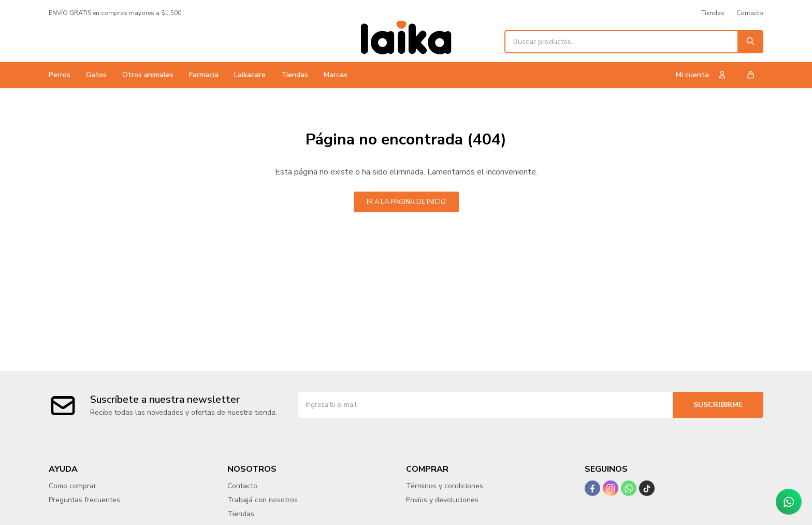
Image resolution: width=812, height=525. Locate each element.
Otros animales (148, 75)
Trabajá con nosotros (263, 500)
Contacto (750, 13)
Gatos (96, 75)
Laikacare (250, 75)
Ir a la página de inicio (406, 202)
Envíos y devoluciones (442, 500)
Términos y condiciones (445, 486)
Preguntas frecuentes (84, 500)
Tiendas (295, 75)
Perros (60, 75)
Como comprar (72, 486)
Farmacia (204, 75)
